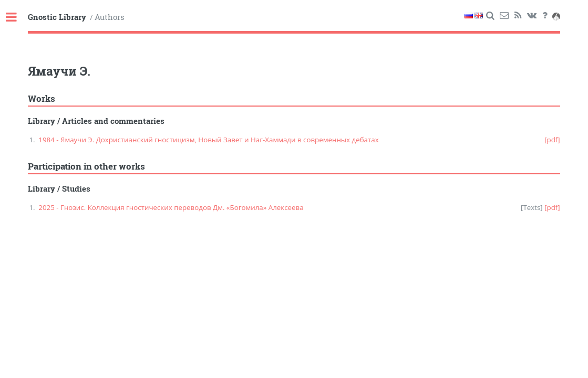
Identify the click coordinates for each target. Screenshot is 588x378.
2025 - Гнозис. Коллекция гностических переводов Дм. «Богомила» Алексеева (171, 207)
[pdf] (552, 140)
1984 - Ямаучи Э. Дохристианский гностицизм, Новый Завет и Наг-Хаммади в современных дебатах (208, 140)
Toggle (17, 18)
